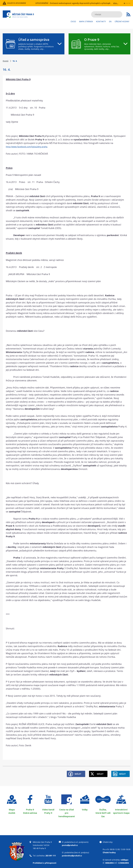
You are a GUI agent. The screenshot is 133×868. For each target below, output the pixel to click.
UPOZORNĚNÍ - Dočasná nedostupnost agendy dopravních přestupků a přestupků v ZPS (76, 3)
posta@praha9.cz (70, 844)
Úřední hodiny (122, 21)
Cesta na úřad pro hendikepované (66, 811)
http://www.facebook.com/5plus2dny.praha (29, 147)
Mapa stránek (86, 21)
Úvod (73, 21)
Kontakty (101, 21)
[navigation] (34, 44)
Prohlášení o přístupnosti (45, 861)
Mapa (12, 808)
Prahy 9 (48, 811)
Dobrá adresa (30, 811)
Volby (85, 808)
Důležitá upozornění (20, 3)
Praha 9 (30, 808)
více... (116, 3)
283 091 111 (51, 854)
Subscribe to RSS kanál (128, 14)
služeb (12, 811)
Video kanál (48, 808)
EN (110, 21)
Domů (6, 61)
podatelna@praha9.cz (72, 854)
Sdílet (73, 772)
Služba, (103, 808)
